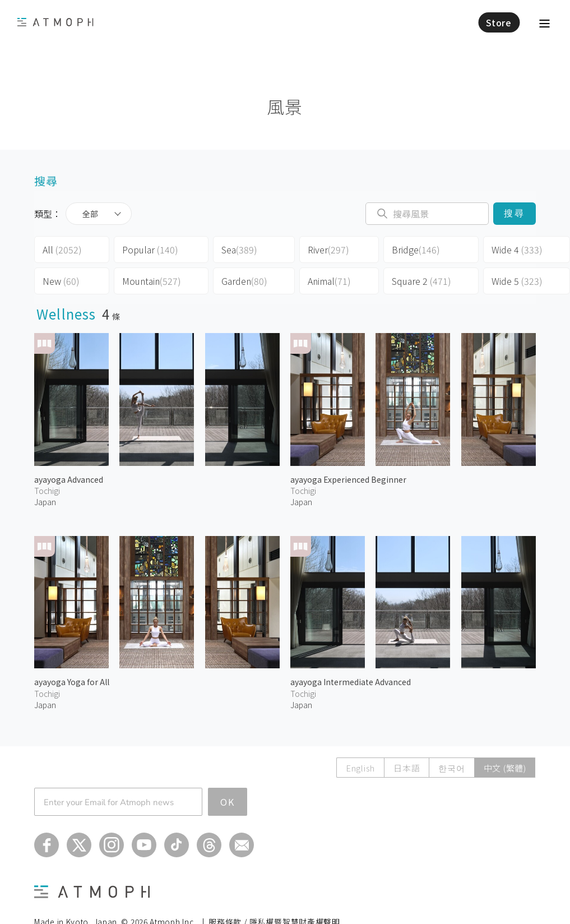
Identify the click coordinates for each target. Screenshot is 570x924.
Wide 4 (517, 250)
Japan (45, 502)
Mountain (152, 281)
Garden (244, 281)
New (61, 281)
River (328, 250)
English (360, 768)
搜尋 (514, 213)
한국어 (451, 768)
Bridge (416, 250)
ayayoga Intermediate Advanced (351, 682)
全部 (90, 214)
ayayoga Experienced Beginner (348, 479)
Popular (150, 250)
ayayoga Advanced (69, 479)
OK (228, 802)
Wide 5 (517, 281)
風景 (285, 106)
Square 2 (421, 281)
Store (499, 22)
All (62, 250)
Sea (239, 250)
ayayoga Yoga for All (72, 682)
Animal (329, 281)
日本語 (407, 768)
